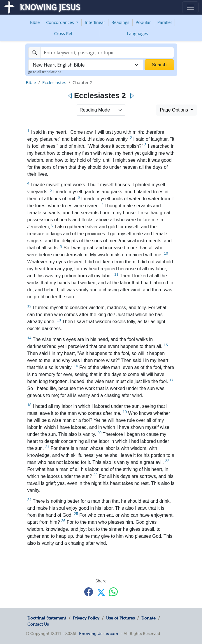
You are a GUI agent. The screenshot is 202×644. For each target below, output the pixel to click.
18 (29, 405)
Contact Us (38, 624)
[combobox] (86, 65)
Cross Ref (63, 33)
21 (47, 447)
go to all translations (45, 72)
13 (59, 320)
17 (171, 380)
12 (29, 306)
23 (95, 475)
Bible (35, 22)
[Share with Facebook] (89, 592)
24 (29, 500)
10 (166, 253)
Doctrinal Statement (47, 618)
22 (167, 461)
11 (116, 274)
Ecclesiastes (54, 82)
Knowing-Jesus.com (99, 633)
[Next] (132, 96)
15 (166, 345)
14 (29, 338)
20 (99, 433)
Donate (149, 618)
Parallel (165, 22)
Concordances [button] (60, 22)
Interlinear (95, 22)
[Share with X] (101, 592)
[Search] (107, 53)
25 (76, 514)
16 (76, 366)
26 (63, 521)
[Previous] (70, 96)
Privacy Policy (86, 618)
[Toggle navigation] (190, 7)
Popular (143, 22)
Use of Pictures (120, 618)
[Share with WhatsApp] (113, 592)
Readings (121, 22)
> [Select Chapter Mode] (101, 110)
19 (125, 412)
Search (159, 65)
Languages (138, 33)
